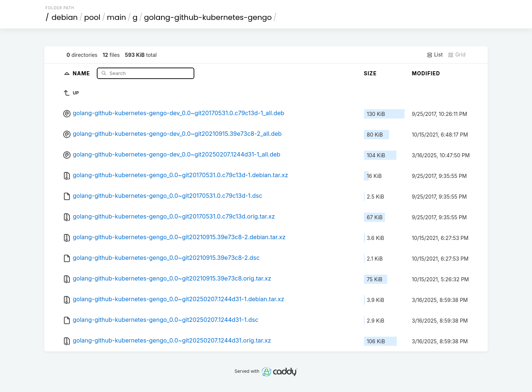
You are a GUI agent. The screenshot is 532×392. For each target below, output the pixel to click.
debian (65, 17)
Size (370, 73)
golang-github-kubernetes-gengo (208, 17)
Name (82, 73)
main (116, 17)
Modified (426, 73)
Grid (457, 55)
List (435, 55)
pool (92, 17)
